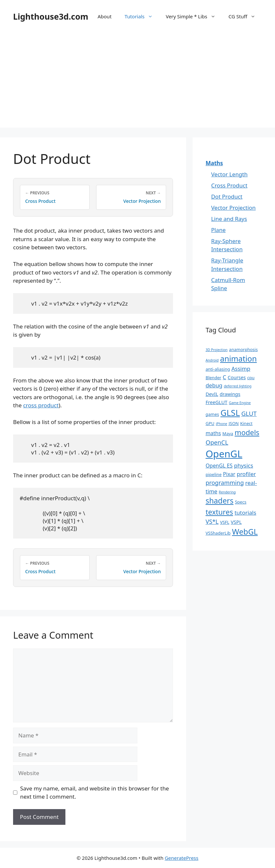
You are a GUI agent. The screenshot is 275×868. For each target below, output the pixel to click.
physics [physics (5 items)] (244, 465)
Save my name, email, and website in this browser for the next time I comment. (95, 793)
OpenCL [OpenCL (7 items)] (217, 442)
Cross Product (229, 185)
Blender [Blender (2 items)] (214, 378)
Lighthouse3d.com (51, 16)
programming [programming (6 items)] (225, 483)
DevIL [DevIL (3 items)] (212, 394)
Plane (218, 230)
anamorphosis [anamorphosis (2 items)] (243, 349)
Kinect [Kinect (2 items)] (246, 423)
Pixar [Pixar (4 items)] (229, 474)
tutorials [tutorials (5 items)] (245, 513)
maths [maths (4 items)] (213, 433)
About (104, 16)
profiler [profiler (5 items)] (246, 474)
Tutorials (142, 16)
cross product (41, 405)
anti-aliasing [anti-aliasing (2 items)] (218, 369)
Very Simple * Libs (194, 16)
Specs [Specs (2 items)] (241, 502)
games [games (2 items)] (212, 414)
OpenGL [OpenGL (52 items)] (224, 454)
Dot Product (227, 196)
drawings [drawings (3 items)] (230, 394)
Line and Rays (229, 219)
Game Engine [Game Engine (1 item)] (240, 403)
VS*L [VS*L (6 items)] (212, 522)
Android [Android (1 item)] (212, 360)
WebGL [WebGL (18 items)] (245, 532)
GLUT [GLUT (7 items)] (249, 413)
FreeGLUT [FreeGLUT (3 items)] (217, 402)
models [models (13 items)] (247, 432)
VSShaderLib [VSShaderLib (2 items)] (218, 533)
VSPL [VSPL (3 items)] (236, 522)
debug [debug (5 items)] (214, 385)
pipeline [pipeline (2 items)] (214, 474)
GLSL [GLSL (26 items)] (230, 413)
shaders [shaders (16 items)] (220, 501)
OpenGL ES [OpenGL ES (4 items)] (219, 466)
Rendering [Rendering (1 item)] (227, 492)
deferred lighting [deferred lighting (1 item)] (238, 386)
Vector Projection (233, 208)
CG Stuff (245, 16)
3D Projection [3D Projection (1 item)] (217, 350)
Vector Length (230, 174)
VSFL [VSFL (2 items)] (225, 522)
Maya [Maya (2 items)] (228, 434)
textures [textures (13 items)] (219, 512)
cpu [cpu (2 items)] (251, 378)
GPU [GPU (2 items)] (210, 423)
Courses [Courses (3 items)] (237, 377)
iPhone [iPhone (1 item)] (222, 424)
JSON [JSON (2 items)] (234, 423)
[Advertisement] (137, 82)
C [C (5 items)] (224, 377)
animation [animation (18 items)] (238, 359)
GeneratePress (182, 858)
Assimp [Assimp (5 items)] (241, 369)
